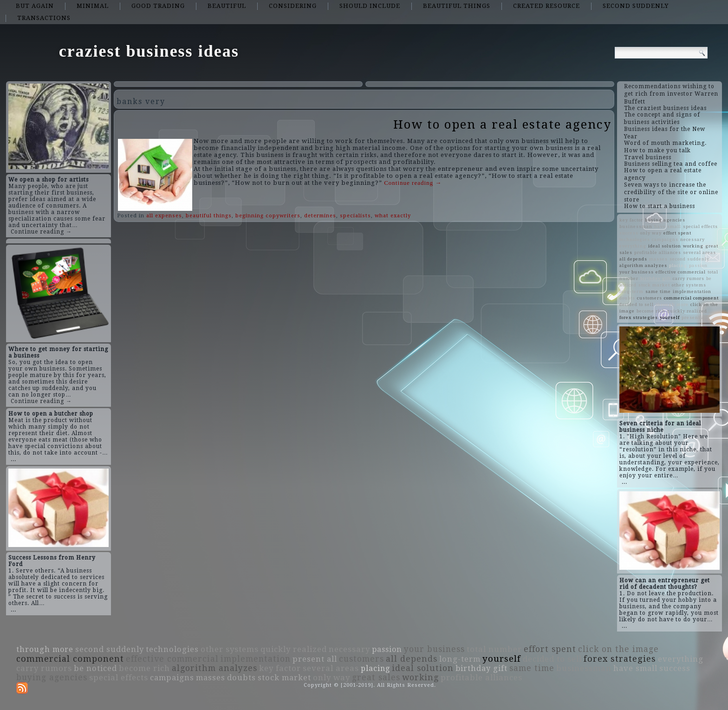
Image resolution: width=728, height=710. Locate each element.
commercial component (691, 298)
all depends (633, 259)
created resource (546, 6)
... (13, 459)
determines (320, 216)
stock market (654, 285)
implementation (692, 291)
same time (658, 291)
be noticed (95, 668)
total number (494, 649)
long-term (631, 291)
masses (658, 259)
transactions (44, 18)
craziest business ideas (149, 51)
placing (678, 265)
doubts (627, 298)
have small (668, 226)
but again (35, 6)
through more (672, 304)
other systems (689, 285)
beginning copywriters (268, 216)
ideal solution (665, 246)
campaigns (665, 239)
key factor (631, 220)
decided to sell (637, 304)
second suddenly (636, 6)
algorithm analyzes (643, 265)
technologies (635, 239)
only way (651, 233)
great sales (376, 677)
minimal (93, 6)
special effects (700, 226)
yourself (670, 317)
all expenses (164, 216)
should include (370, 6)
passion (698, 265)
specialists (355, 216)
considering (293, 6)
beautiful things (457, 6)
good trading (158, 6)
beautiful (227, 6)
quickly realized (687, 311)
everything (633, 246)
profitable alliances (658, 252)
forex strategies (639, 317)
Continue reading (413, 183)
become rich (651, 311)
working (693, 246)
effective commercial (681, 272)
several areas (699, 252)
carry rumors (689, 278)
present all (695, 317)
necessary (692, 239)
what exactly (393, 216)
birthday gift (656, 278)
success (629, 233)
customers (650, 298)
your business (637, 272)
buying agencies (665, 220)
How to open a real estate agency (502, 124)
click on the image (618, 649)
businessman (636, 226)
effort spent (677, 233)
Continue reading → (41, 232)
